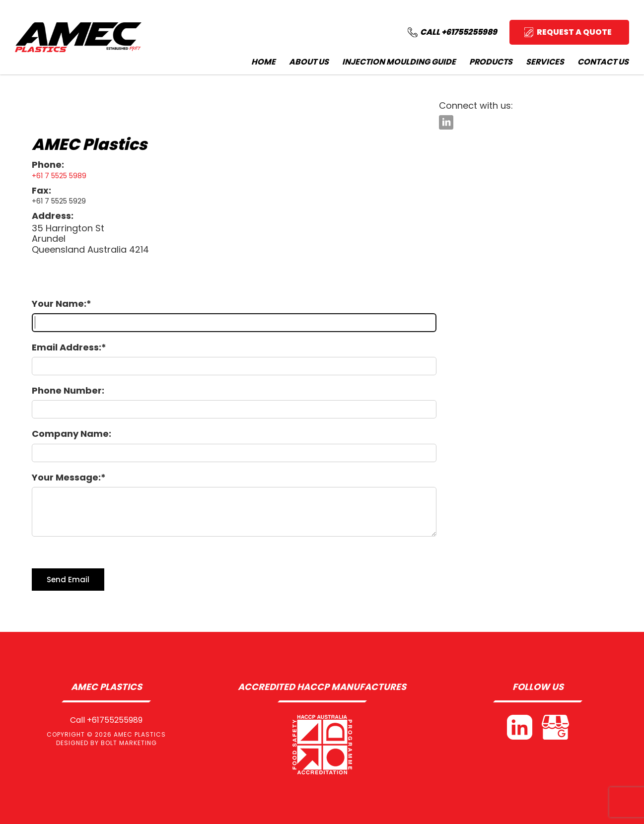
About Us (309, 62)
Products (491, 62)
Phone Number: (68, 390)
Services (545, 62)
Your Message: (66, 477)
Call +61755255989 (106, 720)
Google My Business (555, 727)
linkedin (446, 122)
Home (263, 62)
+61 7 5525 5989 (59, 176)
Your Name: (59, 304)
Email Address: (67, 347)
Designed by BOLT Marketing (107, 743)
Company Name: (72, 434)
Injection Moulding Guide (399, 62)
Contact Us (603, 62)
